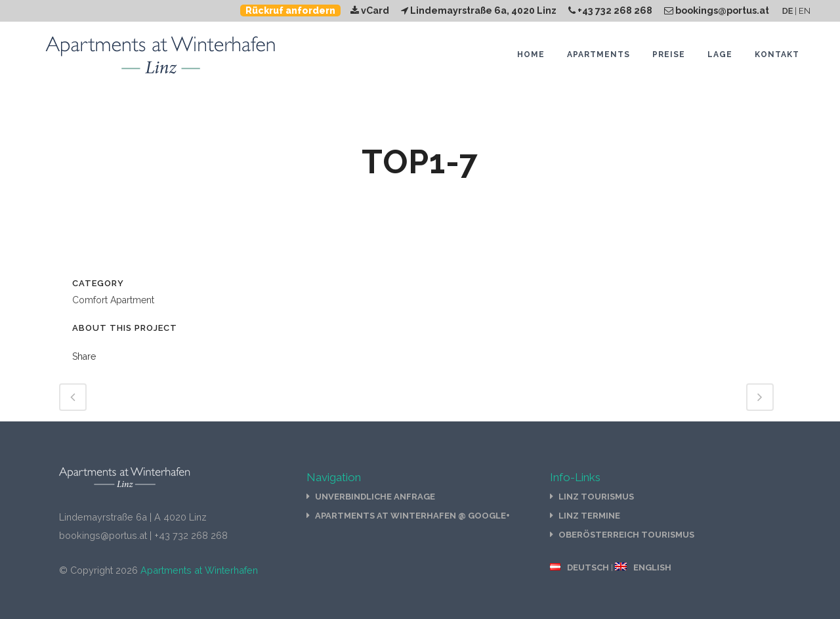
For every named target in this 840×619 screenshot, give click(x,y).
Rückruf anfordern (290, 11)
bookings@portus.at (717, 11)
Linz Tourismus (596, 497)
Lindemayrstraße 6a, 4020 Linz (479, 11)
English (652, 567)
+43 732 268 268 (610, 11)
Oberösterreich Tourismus (626, 535)
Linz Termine (589, 516)
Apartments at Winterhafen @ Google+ (412, 516)
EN (805, 11)
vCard (370, 11)
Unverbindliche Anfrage (375, 497)
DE (787, 11)
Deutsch (588, 567)
